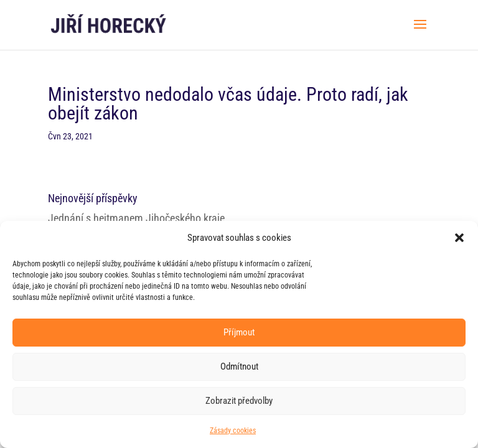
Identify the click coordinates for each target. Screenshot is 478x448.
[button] (459, 238)
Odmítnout (239, 366)
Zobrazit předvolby (239, 401)
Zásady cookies (233, 431)
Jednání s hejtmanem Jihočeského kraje (136, 218)
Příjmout (239, 332)
